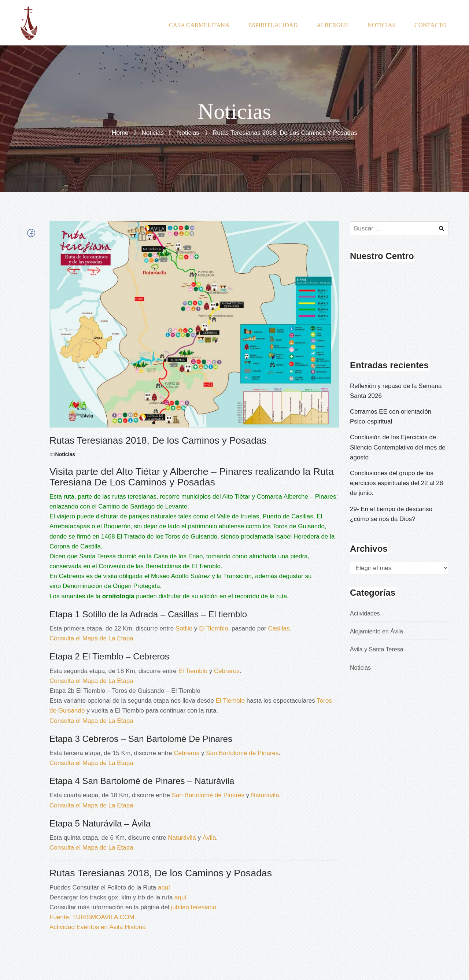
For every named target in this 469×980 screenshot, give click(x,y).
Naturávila (265, 795)
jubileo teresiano (194, 907)
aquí (164, 887)
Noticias (153, 133)
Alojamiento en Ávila (376, 631)
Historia (135, 927)
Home (120, 133)
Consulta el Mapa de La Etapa (91, 638)
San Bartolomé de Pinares (242, 753)
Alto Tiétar (237, 497)
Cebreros (72, 576)
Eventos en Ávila (100, 927)
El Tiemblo (206, 566)
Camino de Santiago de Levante (143, 506)
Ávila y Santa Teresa (377, 649)
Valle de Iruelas (238, 516)
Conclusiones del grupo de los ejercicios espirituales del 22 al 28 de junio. (396, 483)
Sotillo (184, 628)
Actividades (365, 613)
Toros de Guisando (298, 526)
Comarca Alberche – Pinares (296, 497)
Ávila (209, 838)
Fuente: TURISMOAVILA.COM (92, 917)
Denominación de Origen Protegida (111, 586)
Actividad (62, 927)
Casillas (279, 628)
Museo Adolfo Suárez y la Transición (201, 576)
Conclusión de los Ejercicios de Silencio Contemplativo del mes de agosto (398, 447)
